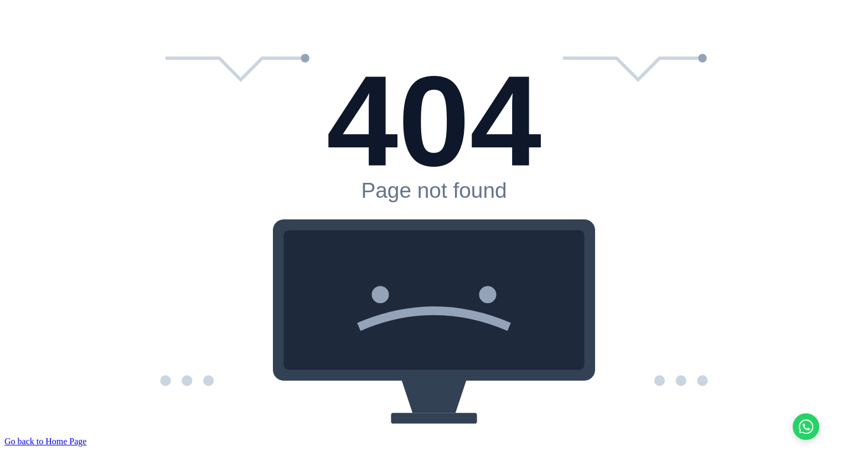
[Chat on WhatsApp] (806, 427)
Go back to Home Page (45, 441)
